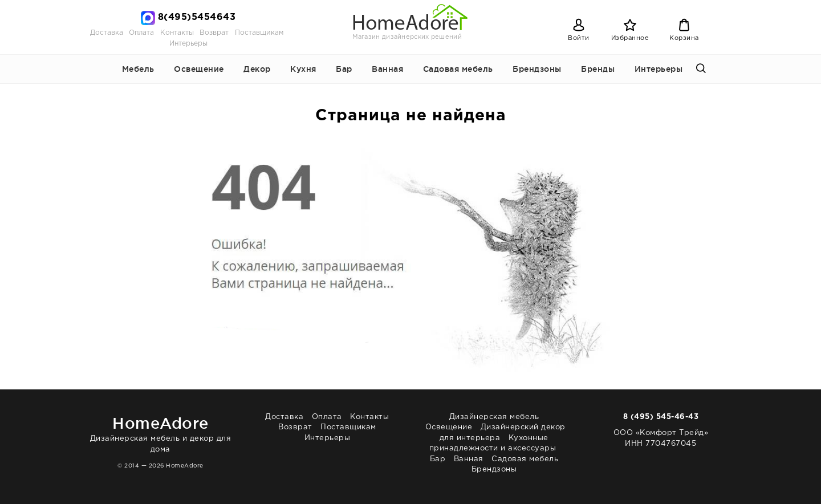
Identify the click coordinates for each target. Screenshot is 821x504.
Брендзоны (537, 69)
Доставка (107, 33)
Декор (257, 69)
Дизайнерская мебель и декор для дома (160, 432)
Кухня (303, 69)
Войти (579, 38)
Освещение (199, 69)
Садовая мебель (458, 69)
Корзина (684, 38)
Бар (344, 69)
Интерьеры (188, 44)
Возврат (214, 33)
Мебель (138, 69)
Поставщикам (259, 33)
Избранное (630, 38)
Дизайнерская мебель (494, 417)
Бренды (598, 69)
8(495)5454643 (197, 17)
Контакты (177, 33)
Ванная (387, 69)
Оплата (141, 33)
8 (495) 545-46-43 (661, 417)
